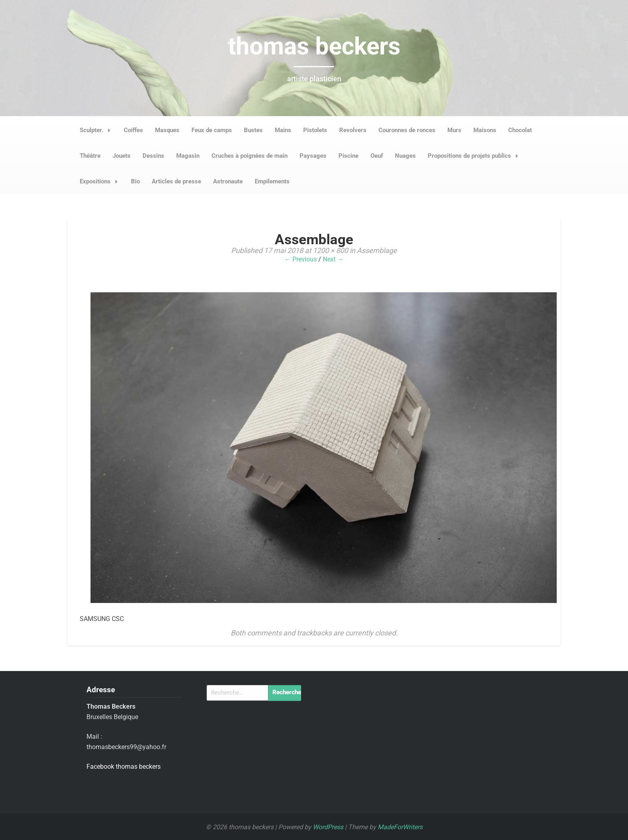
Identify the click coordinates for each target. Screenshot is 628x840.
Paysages (313, 156)
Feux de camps (212, 130)
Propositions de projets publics (475, 156)
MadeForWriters (400, 827)
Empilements (272, 181)
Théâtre (90, 156)
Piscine (348, 156)
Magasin (188, 156)
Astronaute (228, 181)
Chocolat (520, 130)
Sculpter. (97, 130)
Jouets (122, 156)
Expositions (101, 181)
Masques (167, 130)
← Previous (301, 259)
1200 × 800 (330, 250)
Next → (333, 259)
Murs (454, 130)
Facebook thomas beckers (124, 767)
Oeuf (377, 156)
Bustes (253, 130)
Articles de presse (176, 181)
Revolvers (353, 130)
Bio (135, 181)
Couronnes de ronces (407, 130)
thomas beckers (314, 46)
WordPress (328, 827)
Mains (283, 130)
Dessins (153, 156)
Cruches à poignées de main (250, 156)
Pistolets (315, 130)
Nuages (405, 156)
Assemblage (377, 250)
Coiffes (133, 130)
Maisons (485, 130)
